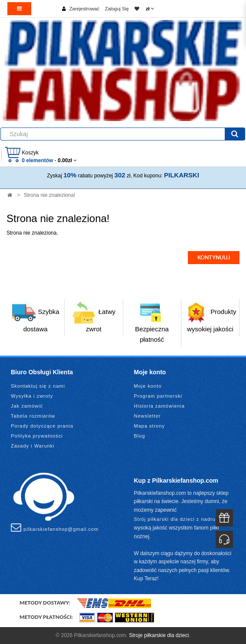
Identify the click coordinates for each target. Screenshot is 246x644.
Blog (140, 436)
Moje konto (148, 386)
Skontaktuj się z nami (38, 386)
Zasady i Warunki (33, 446)
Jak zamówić (27, 406)
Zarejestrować (84, 9)
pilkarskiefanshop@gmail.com (55, 527)
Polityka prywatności (37, 436)
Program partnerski (158, 396)
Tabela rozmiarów (33, 416)
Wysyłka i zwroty (32, 396)
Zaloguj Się (117, 9)
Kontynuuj (214, 258)
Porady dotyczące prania (42, 426)
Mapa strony (150, 426)
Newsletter (148, 416)
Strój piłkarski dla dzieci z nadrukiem (181, 519)
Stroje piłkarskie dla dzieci (159, 635)
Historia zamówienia (159, 406)
